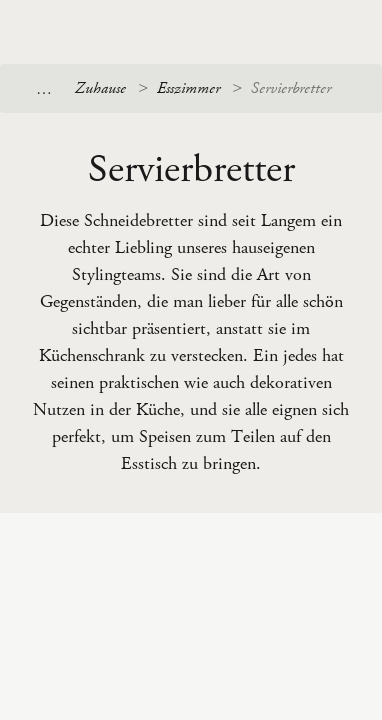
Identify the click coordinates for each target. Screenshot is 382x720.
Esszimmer (188, 88)
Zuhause (100, 88)
